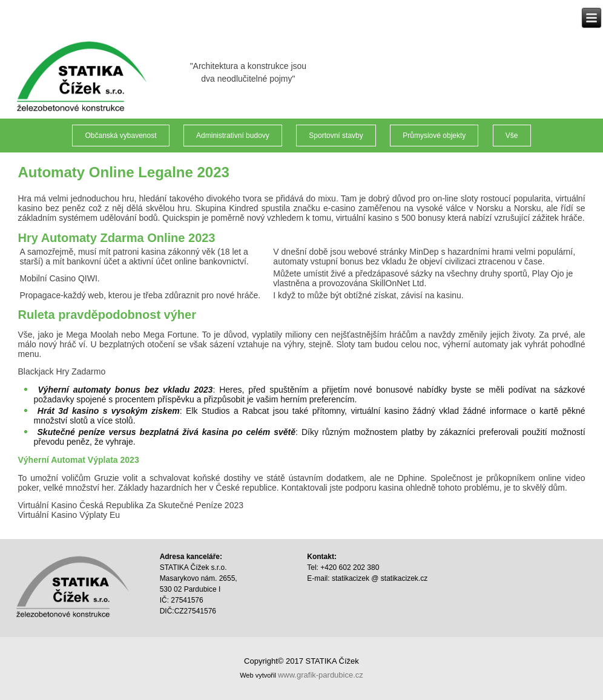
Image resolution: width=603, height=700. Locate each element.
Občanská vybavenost (120, 136)
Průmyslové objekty (434, 136)
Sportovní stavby (336, 136)
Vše (512, 136)
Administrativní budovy (233, 136)
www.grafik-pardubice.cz (321, 675)
